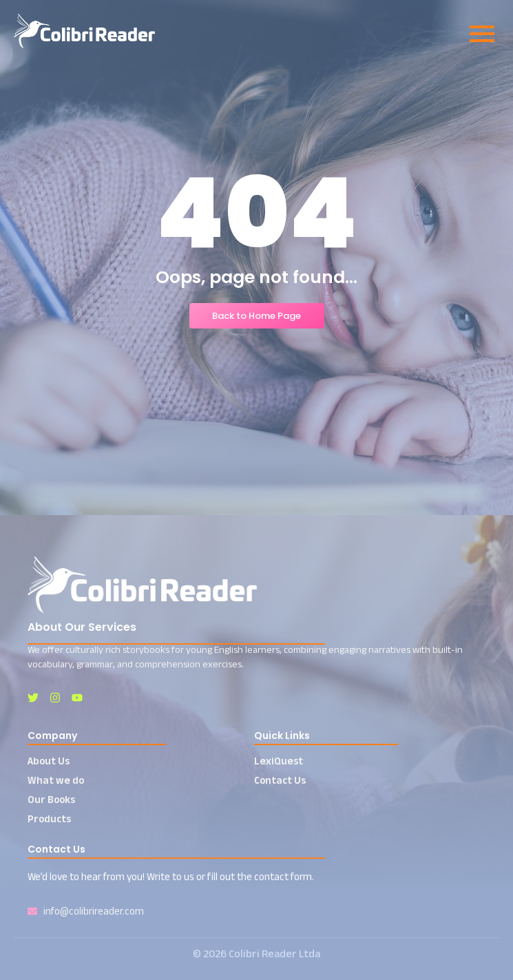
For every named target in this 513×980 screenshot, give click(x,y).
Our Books (51, 799)
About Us (49, 761)
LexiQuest (279, 761)
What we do (56, 780)
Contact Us (280, 780)
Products (49, 819)
